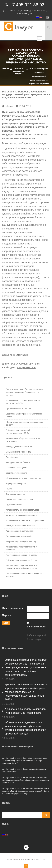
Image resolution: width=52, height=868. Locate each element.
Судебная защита (14, 505)
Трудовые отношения (16, 494)
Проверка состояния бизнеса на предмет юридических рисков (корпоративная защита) (24, 392)
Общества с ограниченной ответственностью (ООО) (18, 432)
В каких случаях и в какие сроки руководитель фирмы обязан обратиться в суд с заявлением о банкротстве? (26, 780)
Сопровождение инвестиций (19, 536)
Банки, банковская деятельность (21, 526)
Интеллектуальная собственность (21, 515)
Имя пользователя (13, 608)
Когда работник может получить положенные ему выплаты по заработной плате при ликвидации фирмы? (25, 761)
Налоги (9, 489)
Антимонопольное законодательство (23, 510)
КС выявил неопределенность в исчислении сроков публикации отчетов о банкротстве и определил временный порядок (25, 728)
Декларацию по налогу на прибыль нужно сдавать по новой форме (25, 711)
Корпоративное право (16, 483)
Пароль (6, 615)
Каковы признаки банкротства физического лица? (24, 770)
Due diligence (12, 457)
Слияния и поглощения (16, 468)
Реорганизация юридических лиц (21, 542)
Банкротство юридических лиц (20, 499)
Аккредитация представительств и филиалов (21, 548)
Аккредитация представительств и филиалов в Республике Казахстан (22, 567)
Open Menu (40, 39)
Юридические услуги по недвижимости (24, 478)
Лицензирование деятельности (20, 531)
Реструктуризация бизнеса (18, 462)
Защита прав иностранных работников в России (24, 415)
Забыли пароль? (37, 635)
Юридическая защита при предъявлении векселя (24, 423)
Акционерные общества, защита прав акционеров (23, 440)
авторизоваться (26, 367)
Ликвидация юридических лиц (19, 447)
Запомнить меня (36, 627)
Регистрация (34, 639)
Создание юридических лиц (18, 452)
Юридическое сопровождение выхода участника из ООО (23, 402)
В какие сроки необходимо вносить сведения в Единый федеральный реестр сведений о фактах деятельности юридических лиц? (26, 791)
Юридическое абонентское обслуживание (25, 520)
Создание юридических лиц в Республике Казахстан (25, 575)
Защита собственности (16, 473)
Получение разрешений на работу (21, 555)
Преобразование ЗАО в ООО (19, 409)
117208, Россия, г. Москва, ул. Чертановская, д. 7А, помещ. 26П (25, 12)
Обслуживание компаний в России (21, 560)
